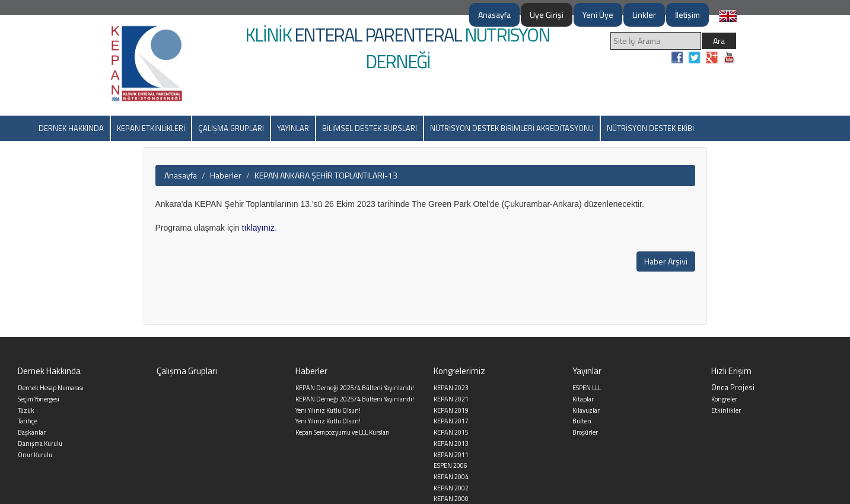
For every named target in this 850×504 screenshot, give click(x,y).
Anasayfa (494, 15)
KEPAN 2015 (451, 432)
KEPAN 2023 (451, 388)
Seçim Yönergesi (39, 399)
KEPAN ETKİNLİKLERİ (151, 128)
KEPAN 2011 (451, 455)
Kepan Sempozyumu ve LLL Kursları (343, 432)
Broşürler (585, 432)
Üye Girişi (547, 15)
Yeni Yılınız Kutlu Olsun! (328, 410)
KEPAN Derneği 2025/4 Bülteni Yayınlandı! (355, 388)
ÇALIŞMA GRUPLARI (231, 128)
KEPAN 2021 (451, 399)
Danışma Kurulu (40, 444)
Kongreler (724, 399)
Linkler (644, 15)
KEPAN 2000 (451, 499)
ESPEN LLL (587, 388)
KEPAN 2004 (451, 477)
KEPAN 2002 (451, 488)
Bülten (582, 421)
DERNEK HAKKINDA (71, 128)
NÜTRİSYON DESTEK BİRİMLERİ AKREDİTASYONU (512, 128)
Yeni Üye (598, 15)
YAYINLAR (293, 128)
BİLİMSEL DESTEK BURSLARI (370, 128)
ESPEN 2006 (451, 465)
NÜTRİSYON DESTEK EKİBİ (650, 128)
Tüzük (26, 410)
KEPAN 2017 (451, 421)
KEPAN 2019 (451, 410)
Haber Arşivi (666, 261)
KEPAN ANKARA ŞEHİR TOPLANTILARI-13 (326, 175)
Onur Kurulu (35, 455)
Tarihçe (27, 421)
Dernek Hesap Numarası (51, 388)
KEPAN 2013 (451, 444)
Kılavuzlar (586, 410)
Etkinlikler (726, 410)
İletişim (687, 15)
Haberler (226, 175)
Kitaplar (583, 399)
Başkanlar (32, 432)
